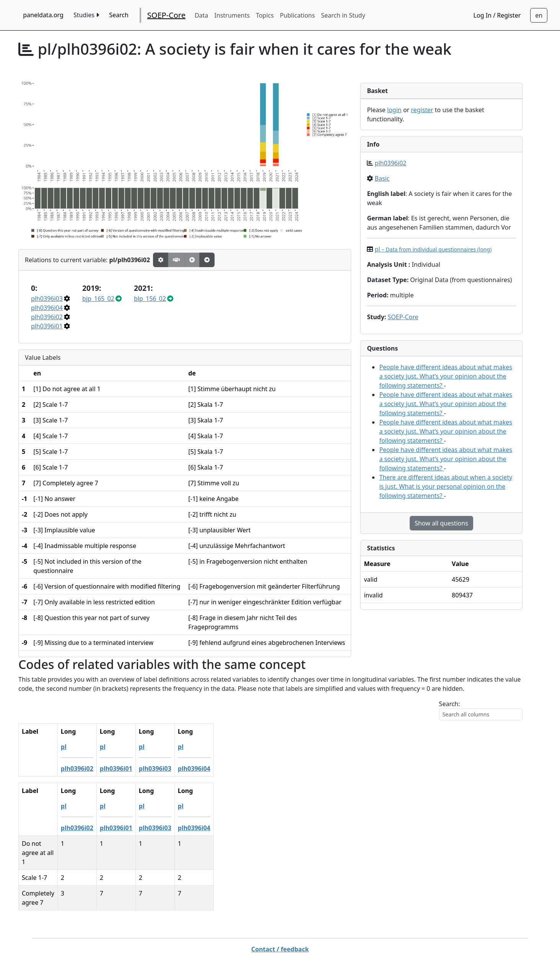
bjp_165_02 (98, 299)
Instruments (232, 15)
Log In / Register (497, 15)
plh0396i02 (47, 317)
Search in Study (343, 15)
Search (119, 15)
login (394, 110)
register (422, 110)
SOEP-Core (166, 15)
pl (433, 249)
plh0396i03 (47, 299)
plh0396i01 (47, 326)
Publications (297, 15)
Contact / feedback (280, 922)
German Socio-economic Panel (258, 937)
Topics (265, 15)
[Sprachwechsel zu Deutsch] (539, 15)
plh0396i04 (47, 308)
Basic (382, 178)
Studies (86, 15)
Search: (450, 704)
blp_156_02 (150, 299)
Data (201, 15)
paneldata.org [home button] (43, 15)
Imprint (335, 937)
